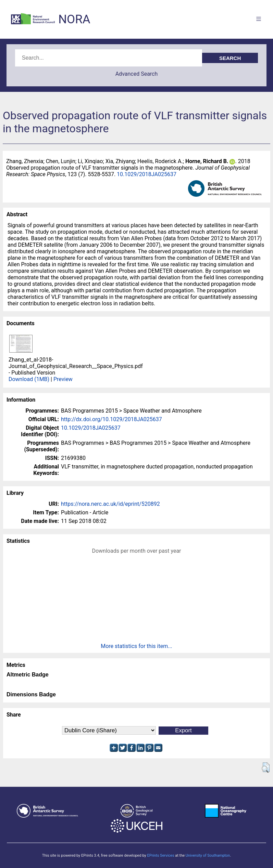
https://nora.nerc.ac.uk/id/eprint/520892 (110, 504)
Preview (63, 379)
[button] (266, 768)
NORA (74, 19)
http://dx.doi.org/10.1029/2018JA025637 (111, 419)
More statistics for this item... (136, 646)
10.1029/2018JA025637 (147, 174)
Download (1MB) (29, 379)
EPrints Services (160, 855)
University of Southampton (208, 855)
